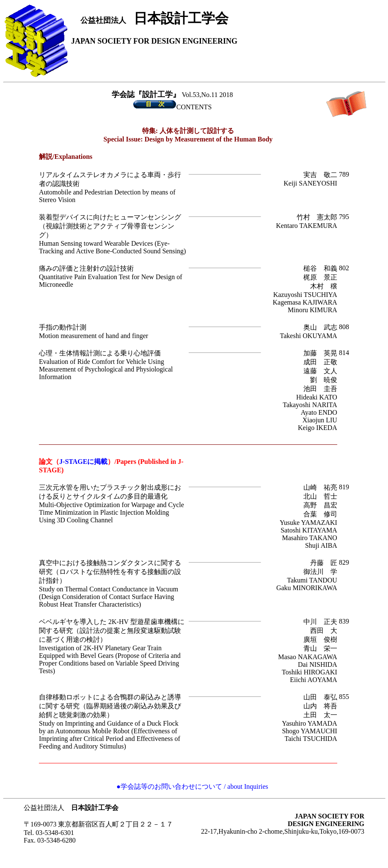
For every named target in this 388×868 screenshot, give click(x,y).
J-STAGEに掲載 (83, 462)
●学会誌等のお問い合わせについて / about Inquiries (192, 786)
